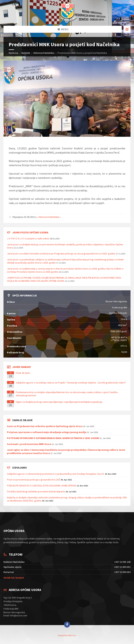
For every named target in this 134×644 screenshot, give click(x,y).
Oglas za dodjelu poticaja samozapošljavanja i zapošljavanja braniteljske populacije (59, 402)
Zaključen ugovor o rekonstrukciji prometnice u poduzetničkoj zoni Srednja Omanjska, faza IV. (56, 474)
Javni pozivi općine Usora (30, 232)
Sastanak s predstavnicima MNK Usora (29, 444)
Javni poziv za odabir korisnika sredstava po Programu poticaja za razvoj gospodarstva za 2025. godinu (61, 254)
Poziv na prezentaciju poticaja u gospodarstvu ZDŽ (34, 480)
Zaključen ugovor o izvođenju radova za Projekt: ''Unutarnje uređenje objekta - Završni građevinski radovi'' (71, 383)
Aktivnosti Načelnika (44, 53)
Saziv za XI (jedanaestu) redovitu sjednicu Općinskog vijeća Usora (45, 426)
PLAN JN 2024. (23, 373)
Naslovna (13, 53)
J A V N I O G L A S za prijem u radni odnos (28, 238)
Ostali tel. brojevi (14, 578)
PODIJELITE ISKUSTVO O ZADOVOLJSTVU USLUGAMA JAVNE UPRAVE (42, 486)
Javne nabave (22, 367)
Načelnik (26, 53)
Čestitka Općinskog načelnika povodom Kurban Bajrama (36, 491)
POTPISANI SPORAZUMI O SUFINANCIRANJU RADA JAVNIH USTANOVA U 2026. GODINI (53, 438)
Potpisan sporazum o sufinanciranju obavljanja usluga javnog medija (47, 432)
